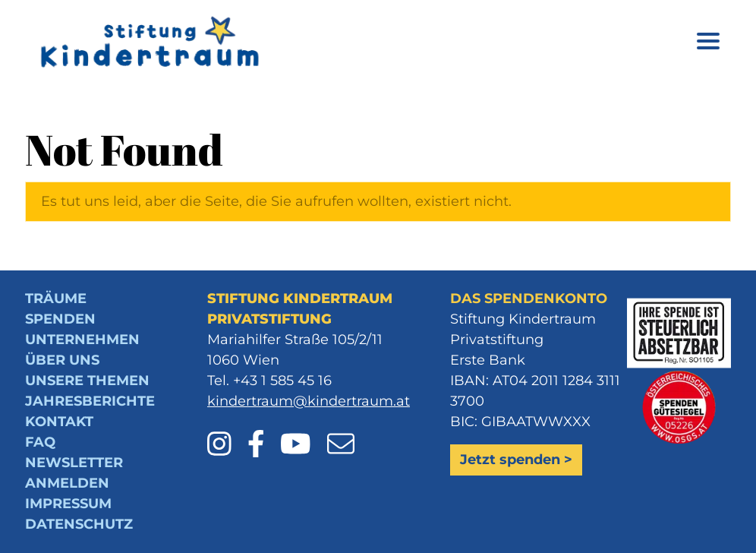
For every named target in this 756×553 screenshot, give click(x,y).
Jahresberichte (90, 401)
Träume (56, 299)
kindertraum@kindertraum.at (309, 401)
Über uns (62, 360)
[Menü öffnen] (708, 44)
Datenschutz (79, 524)
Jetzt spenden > (516, 460)
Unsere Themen (87, 381)
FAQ (40, 442)
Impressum (68, 504)
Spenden (60, 319)
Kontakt (59, 422)
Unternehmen (82, 340)
